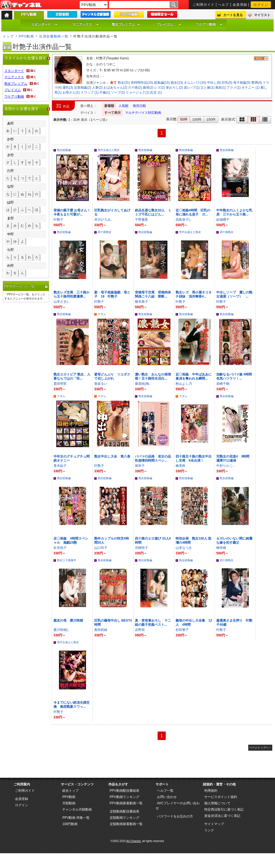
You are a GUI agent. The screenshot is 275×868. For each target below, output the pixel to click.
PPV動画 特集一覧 (76, 818)
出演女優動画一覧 (54, 36)
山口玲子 (101, 548)
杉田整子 (182, 630)
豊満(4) (257, 83)
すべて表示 (113, 113)
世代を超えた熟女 (109, 150)
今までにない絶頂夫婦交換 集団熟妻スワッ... (72, 705)
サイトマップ (214, 824)
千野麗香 (141, 220)
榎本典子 (141, 302)
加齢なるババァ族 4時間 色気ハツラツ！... (236, 376)
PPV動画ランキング (125, 797)
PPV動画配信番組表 (125, 791)
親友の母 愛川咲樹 (68, 621)
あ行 (10, 123)
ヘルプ (224, 5)
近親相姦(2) (83, 88)
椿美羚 (181, 466)
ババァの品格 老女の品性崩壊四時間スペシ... (153, 458)
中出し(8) (214, 83)
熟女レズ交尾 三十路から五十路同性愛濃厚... (72, 294)
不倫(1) (105, 92)
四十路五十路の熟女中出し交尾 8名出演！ (194, 458)
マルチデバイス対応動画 (143, 113)
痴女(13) (177, 83)
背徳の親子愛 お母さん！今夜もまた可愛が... (72, 212)
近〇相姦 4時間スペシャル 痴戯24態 (71, 541)
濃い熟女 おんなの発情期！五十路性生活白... (153, 376)
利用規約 (211, 791)
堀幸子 (140, 466)
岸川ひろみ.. (103, 220)
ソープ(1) (118, 92)
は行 (10, 202)
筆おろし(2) (174, 88)
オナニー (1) (250, 88)
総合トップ (70, 791)
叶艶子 (58, 220)
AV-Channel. (134, 841)
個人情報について (217, 803)
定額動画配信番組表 (125, 811)
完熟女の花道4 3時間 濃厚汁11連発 (234, 458)
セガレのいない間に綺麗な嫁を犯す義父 (234, 541)
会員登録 (240, 5)
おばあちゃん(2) (115, 88)
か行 (10, 139)
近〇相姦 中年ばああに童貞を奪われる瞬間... (194, 376)
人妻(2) (97, 88)
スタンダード (44, 24)
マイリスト (262, 15)
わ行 (10, 266)
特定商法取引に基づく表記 (224, 809)
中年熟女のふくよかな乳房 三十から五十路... (234, 212)
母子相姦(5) (242, 83)
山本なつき (184, 548)
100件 (197, 119)
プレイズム (169, 24)
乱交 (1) (156, 92)
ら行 (10, 250)
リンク (209, 830)
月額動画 (69, 803)
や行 (10, 234)
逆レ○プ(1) (192, 88)
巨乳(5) (227, 83)
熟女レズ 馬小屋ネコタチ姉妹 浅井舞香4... (194, 294)
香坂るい (101, 384)
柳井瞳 (221, 548)
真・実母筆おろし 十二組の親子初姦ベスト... (153, 623)
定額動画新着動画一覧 (126, 824)
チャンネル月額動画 (77, 809)
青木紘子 (60, 466)
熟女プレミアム (126, 24)
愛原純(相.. (143, 384)
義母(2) (148, 88)
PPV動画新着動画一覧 (126, 803)
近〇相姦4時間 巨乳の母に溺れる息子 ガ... (193, 212)
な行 (10, 187)
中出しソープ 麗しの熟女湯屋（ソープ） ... (234, 294)
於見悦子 (60, 548)
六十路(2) (135, 88)
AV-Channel (21, 5)
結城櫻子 (223, 220)
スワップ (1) (90, 92)
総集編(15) (162, 83)
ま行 (10, 218)
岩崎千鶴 (223, 384)
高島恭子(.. (184, 220)
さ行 (10, 155)
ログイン (261, 5)
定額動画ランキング (125, 818)
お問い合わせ (167, 797)
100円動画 (70, 824)
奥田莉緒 (101, 630)
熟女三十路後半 (67, 560)
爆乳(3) (68, 88)
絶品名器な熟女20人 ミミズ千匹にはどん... (153, 212)
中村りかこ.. (225, 466)
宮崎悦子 (141, 548)
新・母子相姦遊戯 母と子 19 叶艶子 (112, 294)
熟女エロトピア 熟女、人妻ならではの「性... (72, 376)
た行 (10, 171)
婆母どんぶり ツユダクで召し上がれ (112, 376)
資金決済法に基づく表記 (222, 816)
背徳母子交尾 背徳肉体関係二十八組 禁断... (153, 294)
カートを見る (233, 15)
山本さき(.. (62, 302)
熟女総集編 (64, 150)
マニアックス (85, 24)
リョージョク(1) (137, 92)
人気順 (123, 106)
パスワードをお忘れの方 (175, 816)
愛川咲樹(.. (62, 630)
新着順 (109, 106)
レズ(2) (160, 88)
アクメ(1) (234, 88)
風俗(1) (221, 88)
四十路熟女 (105, 232)
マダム (102, 314)
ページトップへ (259, 748)
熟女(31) (124, 83)
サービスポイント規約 (221, 797)
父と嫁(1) (207, 88)
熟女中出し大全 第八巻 (112, 456)
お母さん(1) (71, 92)
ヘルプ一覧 (165, 791)
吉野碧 (140, 630)
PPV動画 (26, 36)
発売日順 (139, 106)
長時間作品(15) (142, 83)
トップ (8, 36)
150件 (211, 119)
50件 (184, 119)
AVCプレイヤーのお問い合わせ (178, 806)
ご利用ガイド (204, 5)
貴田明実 (60, 384)
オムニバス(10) (195, 83)
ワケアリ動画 (209, 24)
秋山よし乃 (184, 384)
